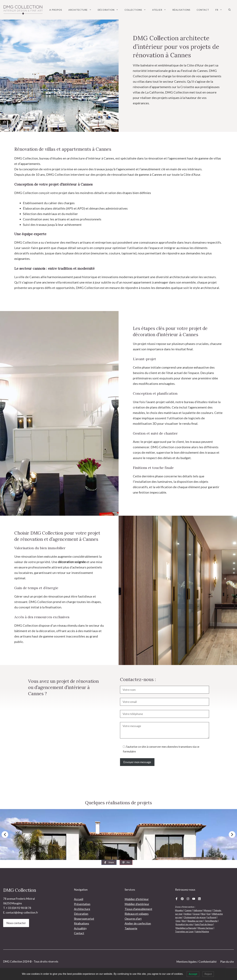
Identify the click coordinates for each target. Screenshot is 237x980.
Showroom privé (84, 919)
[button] (230, 10)
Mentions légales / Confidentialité (197, 962)
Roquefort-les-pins (184, 924)
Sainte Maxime (202, 932)
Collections (137, 10)
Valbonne (198, 910)
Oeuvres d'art (133, 919)
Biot (184, 921)
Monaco (208, 910)
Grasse (196, 914)
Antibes (188, 914)
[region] (118, 835)
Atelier (161, 10)
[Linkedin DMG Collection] (199, 899)
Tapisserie (131, 928)
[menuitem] (219, 10)
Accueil (79, 899)
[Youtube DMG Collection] (194, 899)
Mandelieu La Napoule (186, 928)
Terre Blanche (211, 921)
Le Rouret (212, 917)
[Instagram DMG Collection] (188, 899)
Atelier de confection (138, 923)
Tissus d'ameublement (138, 909)
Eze (209, 914)
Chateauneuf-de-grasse (195, 917)
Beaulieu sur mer (195, 921)
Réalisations (181, 10)
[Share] (109, 862)
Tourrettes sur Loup (184, 932)
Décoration (110, 10)
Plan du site (227, 962)
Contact (203, 10)
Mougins (179, 910)
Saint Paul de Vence (204, 924)
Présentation (82, 904)
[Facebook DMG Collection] (177, 899)
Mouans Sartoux (205, 928)
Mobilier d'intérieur (137, 899)
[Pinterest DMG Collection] (182, 899)
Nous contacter (16, 923)
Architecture (82, 10)
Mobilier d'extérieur (137, 904)
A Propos (56, 10)
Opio (178, 921)
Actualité (80, 928)
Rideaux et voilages (137, 914)
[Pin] (126, 862)
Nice (203, 914)
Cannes (188, 910)
